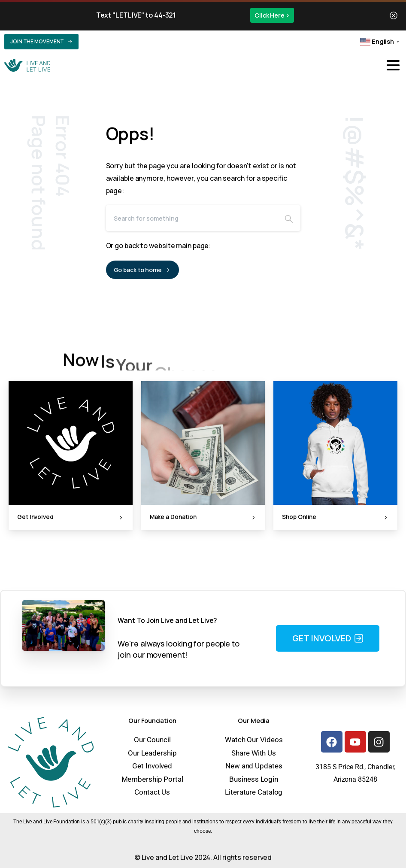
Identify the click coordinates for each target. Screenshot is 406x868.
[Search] (192, 218)
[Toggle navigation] (393, 65)
